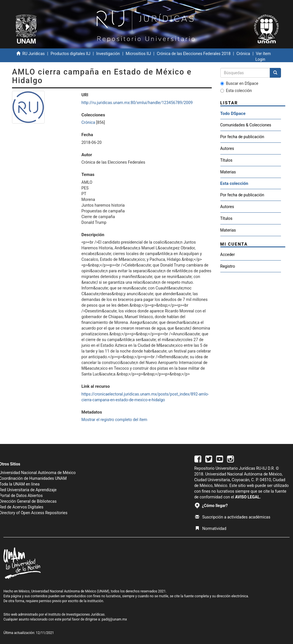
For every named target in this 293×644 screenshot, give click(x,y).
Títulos (226, 160)
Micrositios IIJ (138, 54)
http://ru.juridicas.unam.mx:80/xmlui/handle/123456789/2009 (137, 103)
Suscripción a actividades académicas (233, 517)
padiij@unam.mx (114, 619)
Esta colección (236, 91)
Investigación (108, 54)
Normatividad (211, 528)
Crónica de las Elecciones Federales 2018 (194, 54)
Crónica (243, 54)
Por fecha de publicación (242, 137)
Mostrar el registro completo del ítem (114, 420)
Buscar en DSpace (239, 83)
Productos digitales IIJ (71, 54)
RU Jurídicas (33, 54)
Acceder (228, 255)
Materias (228, 172)
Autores (227, 148)
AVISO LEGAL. (248, 497)
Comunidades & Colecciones (246, 125)
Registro (228, 266)
